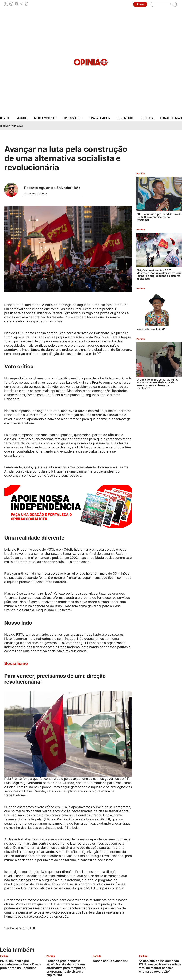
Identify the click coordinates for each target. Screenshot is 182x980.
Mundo (22, 118)
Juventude (125, 118)
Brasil (5, 118)
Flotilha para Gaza (11, 126)
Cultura (147, 118)
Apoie (140, 4)
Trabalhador (100, 118)
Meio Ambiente (45, 118)
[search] (172, 4)
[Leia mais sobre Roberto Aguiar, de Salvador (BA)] (13, 190)
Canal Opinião (171, 118)
